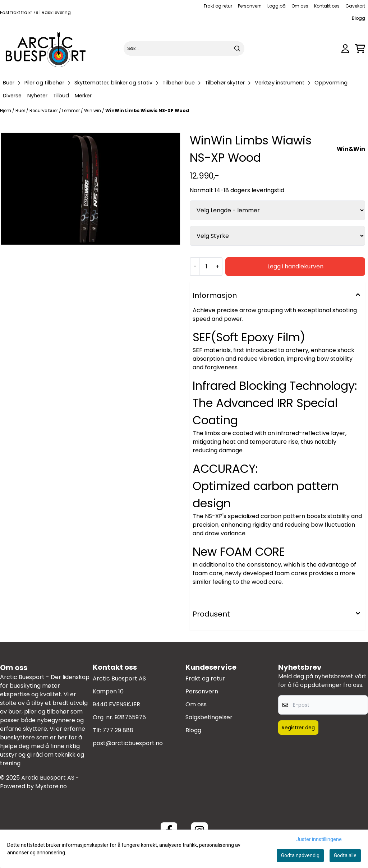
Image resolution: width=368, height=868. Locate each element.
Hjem (6, 110)
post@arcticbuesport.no (128, 743)
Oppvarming (331, 83)
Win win (93, 110)
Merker (83, 96)
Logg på (277, 6)
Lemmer (72, 110)
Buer (21, 110)
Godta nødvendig (300, 855)
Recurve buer (44, 110)
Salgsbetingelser (209, 717)
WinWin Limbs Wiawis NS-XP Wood (147, 110)
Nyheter (37, 96)
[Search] (237, 49)
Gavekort (355, 6)
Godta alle (345, 855)
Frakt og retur (218, 6)
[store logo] (46, 49)
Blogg (358, 18)
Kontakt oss (327, 6)
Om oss (300, 6)
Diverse (12, 96)
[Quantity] (206, 267)
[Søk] (184, 49)
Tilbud (61, 96)
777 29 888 (118, 730)
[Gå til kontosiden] (345, 49)
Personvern (250, 6)
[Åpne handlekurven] (360, 49)
